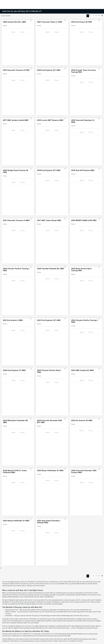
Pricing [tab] (22, 32)
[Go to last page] (102, 16)
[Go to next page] (99, 16)
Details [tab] (13, 32)
